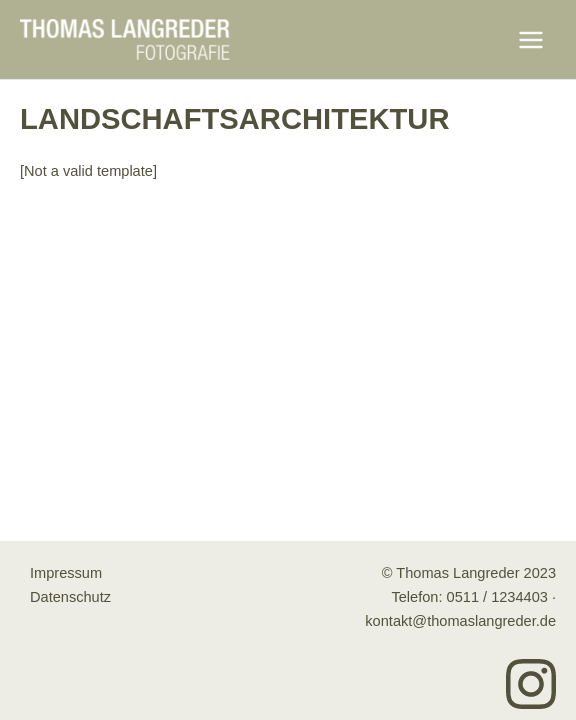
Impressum (66, 573)
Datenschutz (70, 597)
